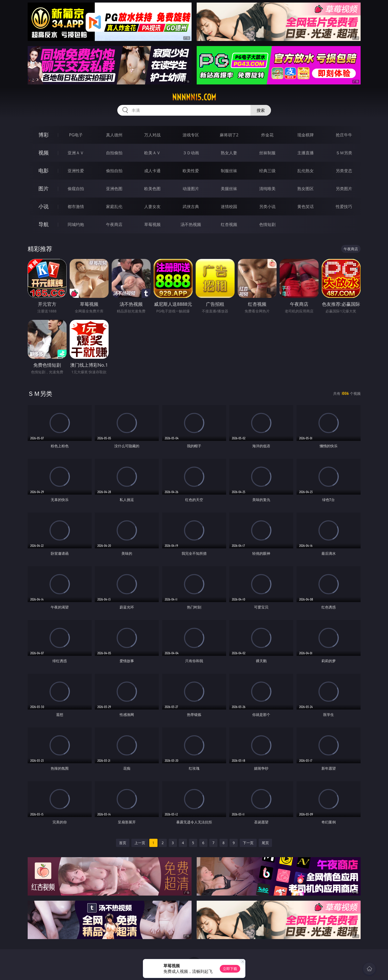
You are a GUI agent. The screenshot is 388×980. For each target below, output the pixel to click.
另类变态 (344, 171)
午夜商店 (114, 224)
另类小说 (267, 206)
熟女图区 (306, 189)
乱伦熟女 (306, 171)
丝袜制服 (267, 153)
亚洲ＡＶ (76, 153)
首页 (123, 843)
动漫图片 (191, 189)
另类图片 (344, 189)
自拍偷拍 (114, 153)
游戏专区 (191, 135)
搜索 (261, 110)
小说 (44, 206)
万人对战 (152, 135)
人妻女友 (152, 206)
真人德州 (114, 135)
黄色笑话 (306, 206)
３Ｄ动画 (191, 153)
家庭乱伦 (114, 206)
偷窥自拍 (76, 189)
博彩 (44, 135)
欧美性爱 (191, 171)
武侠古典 (191, 206)
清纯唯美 (267, 189)
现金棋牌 (306, 135)
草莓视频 (152, 224)
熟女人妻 (229, 153)
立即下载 (230, 969)
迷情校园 (229, 206)
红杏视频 (229, 224)
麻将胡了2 (229, 135)
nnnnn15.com (194, 97)
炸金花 (267, 135)
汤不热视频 (191, 224)
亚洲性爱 (76, 171)
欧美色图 (152, 189)
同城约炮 (76, 224)
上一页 (140, 843)
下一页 (248, 843)
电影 (44, 171)
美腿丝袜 (229, 189)
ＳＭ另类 (344, 153)
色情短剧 (267, 224)
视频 (44, 153)
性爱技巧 (344, 206)
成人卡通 (152, 171)
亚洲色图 (114, 189)
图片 (44, 188)
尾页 (265, 843)
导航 (44, 224)
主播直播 (306, 153)
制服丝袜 (229, 171)
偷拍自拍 (114, 171)
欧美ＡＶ (152, 153)
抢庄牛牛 (344, 135)
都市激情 (76, 206)
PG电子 (76, 135)
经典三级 (267, 171)
